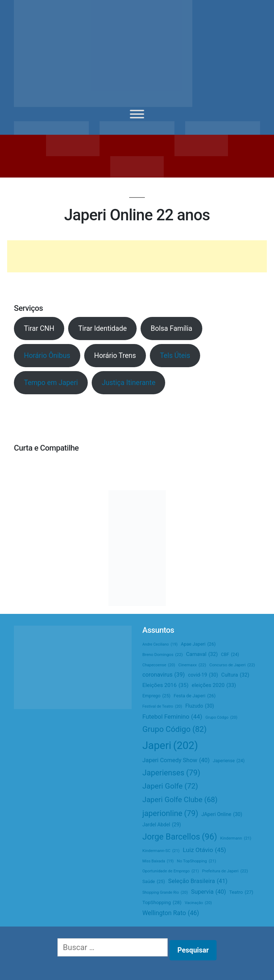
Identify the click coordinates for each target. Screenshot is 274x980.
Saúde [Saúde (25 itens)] (154, 882)
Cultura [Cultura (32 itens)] (235, 675)
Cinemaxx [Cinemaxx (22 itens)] (192, 665)
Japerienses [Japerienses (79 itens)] (171, 773)
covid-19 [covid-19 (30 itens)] (203, 675)
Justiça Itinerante (128, 383)
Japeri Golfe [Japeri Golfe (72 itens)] (170, 786)
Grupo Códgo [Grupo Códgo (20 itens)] (222, 718)
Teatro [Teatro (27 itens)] (241, 892)
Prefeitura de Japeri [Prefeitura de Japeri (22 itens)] (225, 871)
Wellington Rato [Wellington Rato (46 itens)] (171, 913)
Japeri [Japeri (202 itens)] (170, 746)
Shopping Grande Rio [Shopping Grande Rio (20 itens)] (165, 893)
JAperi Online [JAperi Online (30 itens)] (222, 815)
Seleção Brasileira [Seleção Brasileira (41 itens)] (198, 881)
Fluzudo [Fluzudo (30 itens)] (200, 706)
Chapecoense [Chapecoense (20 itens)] (159, 665)
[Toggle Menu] (137, 114)
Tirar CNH (39, 329)
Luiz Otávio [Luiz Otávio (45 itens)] (204, 850)
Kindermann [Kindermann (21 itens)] (236, 838)
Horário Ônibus (47, 356)
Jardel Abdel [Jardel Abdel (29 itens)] (162, 825)
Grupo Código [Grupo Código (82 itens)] (174, 729)
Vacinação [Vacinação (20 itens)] (198, 903)
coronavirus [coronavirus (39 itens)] (164, 675)
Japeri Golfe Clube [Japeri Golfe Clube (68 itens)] (180, 800)
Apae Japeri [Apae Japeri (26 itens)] (198, 644)
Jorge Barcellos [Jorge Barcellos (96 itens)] (180, 837)
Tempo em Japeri (51, 383)
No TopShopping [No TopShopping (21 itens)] (197, 861)
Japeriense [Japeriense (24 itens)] (229, 761)
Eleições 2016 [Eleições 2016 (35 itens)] (165, 686)
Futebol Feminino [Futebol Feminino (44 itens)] (172, 717)
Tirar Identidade (102, 329)
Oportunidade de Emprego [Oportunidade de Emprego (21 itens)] (171, 871)
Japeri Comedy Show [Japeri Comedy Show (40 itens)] (176, 760)
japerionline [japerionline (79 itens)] (170, 813)
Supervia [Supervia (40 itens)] (209, 892)
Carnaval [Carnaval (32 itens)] (202, 654)
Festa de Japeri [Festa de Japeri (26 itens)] (195, 696)
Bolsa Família (171, 329)
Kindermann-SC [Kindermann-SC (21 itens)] (161, 851)
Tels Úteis (175, 356)
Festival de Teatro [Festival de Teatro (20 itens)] (162, 707)
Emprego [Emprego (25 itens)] (156, 696)
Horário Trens (115, 356)
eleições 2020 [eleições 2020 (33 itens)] (214, 685)
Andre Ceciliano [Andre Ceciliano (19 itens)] (160, 644)
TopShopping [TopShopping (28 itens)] (162, 902)
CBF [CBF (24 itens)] (230, 655)
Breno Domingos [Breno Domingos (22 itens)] (163, 655)
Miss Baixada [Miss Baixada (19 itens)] (158, 861)
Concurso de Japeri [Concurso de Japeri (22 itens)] (232, 665)
